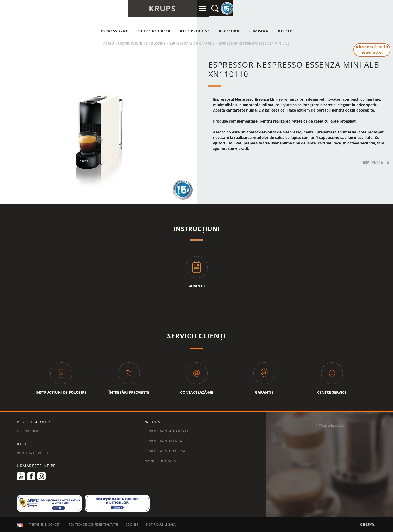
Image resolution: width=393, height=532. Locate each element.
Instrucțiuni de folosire (142, 43)
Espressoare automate (166, 431)
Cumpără (259, 31)
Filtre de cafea (154, 31)
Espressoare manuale (165, 441)
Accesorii (229, 31)
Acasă (109, 43)
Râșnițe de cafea (160, 461)
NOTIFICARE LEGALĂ (161, 525)
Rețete (285, 31)
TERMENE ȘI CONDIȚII (45, 525)
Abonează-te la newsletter (372, 50)
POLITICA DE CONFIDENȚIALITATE (93, 525)
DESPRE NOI (27, 431)
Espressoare (115, 31)
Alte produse (195, 31)
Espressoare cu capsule (192, 43)
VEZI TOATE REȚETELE (36, 453)
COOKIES (132, 525)
